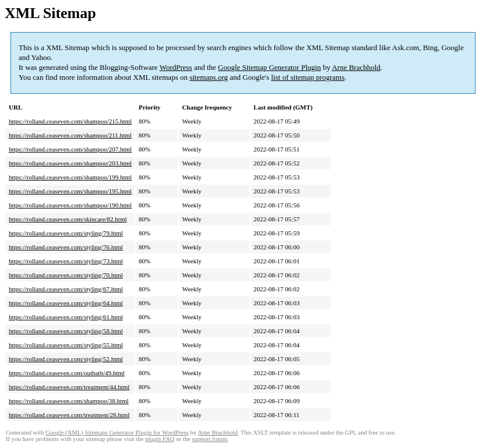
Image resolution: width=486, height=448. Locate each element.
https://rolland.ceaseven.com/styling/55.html (66, 345)
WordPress (176, 67)
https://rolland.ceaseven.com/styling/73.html (66, 261)
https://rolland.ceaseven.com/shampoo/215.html (70, 121)
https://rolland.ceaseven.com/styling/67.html (66, 289)
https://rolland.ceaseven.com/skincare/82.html (68, 219)
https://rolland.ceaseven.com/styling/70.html (66, 275)
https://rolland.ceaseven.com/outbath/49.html (67, 373)
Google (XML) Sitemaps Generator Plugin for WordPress (117, 433)
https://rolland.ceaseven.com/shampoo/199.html (70, 177)
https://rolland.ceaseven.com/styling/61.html (66, 317)
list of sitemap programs (308, 77)
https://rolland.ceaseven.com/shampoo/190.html (70, 205)
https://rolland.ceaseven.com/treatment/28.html (69, 415)
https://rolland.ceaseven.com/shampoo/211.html (70, 135)
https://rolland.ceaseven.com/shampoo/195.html (70, 191)
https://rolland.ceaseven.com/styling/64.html (66, 303)
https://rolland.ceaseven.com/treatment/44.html (69, 387)
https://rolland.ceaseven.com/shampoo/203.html (70, 163)
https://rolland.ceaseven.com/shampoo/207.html (70, 149)
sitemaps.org (209, 77)
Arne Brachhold (356, 67)
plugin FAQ (160, 439)
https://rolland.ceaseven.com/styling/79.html (66, 233)
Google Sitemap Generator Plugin (270, 67)
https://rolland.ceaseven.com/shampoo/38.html (69, 401)
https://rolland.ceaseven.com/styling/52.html (66, 359)
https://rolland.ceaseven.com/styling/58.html (66, 331)
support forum (209, 439)
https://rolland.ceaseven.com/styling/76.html (66, 247)
